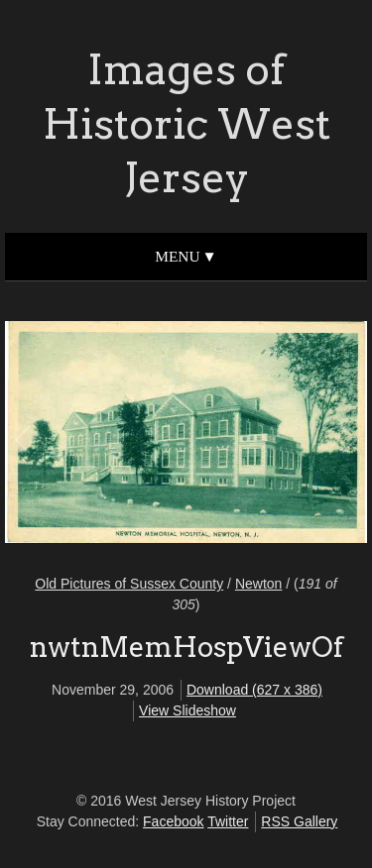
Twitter (228, 821)
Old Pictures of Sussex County (129, 584)
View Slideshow (187, 710)
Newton (258, 584)
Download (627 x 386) (254, 690)
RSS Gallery (299, 821)
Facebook (173, 821)
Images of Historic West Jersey (186, 123)
